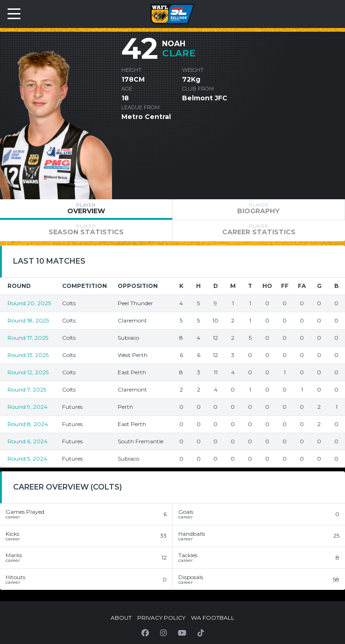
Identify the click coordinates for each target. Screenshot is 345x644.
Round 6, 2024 (28, 441)
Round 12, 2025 (28, 372)
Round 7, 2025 (27, 389)
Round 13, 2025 (28, 355)
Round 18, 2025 (28, 320)
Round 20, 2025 (29, 303)
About (121, 618)
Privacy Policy (161, 618)
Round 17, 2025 (28, 338)
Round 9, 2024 (28, 407)
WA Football (213, 618)
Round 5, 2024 (27, 458)
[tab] (86, 210)
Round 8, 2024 (28, 424)
